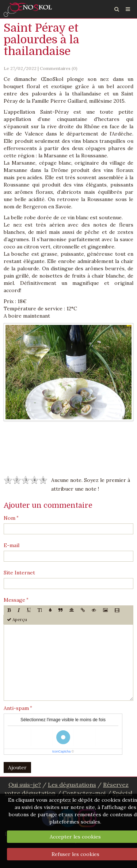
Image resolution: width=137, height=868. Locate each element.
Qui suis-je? (25, 785)
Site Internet (19, 573)
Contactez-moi (84, 793)
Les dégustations (72, 785)
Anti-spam (16, 708)
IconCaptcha (62, 751)
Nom (9, 518)
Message (14, 600)
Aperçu (17, 619)
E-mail (12, 545)
